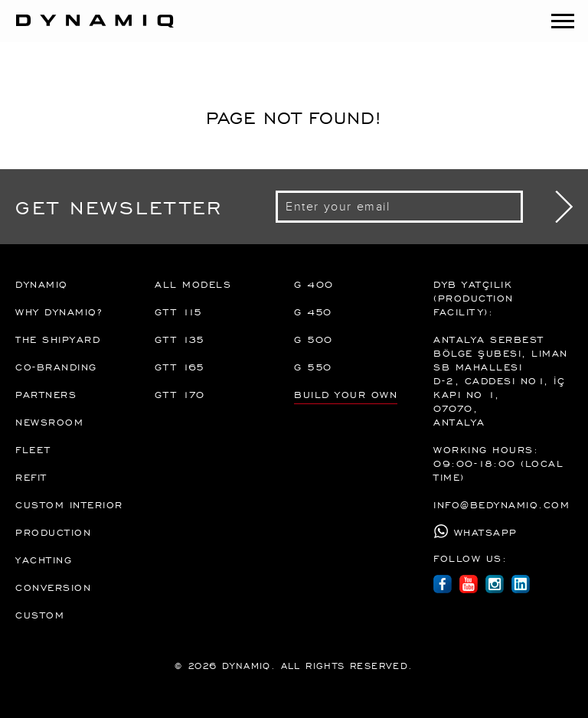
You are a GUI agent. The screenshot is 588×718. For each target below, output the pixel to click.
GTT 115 (179, 312)
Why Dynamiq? (59, 312)
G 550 (313, 367)
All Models (193, 284)
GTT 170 (180, 394)
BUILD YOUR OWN (346, 394)
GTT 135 (180, 339)
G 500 (314, 339)
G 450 (313, 312)
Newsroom (49, 422)
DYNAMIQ (42, 284)
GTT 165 (180, 367)
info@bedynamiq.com (501, 504)
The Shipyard (58, 339)
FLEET (33, 449)
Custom (40, 615)
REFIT (31, 477)
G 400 (314, 284)
